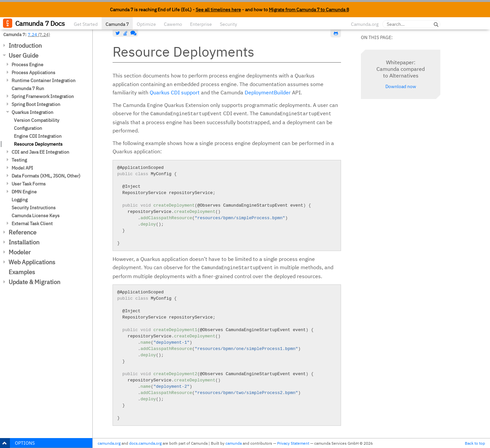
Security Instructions (34, 208)
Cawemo (173, 24)
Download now (401, 86)
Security (228, 24)
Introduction (25, 46)
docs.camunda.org (145, 443)
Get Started (86, 24)
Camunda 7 (117, 24)
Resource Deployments (38, 144)
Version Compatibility (37, 120)
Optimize (146, 24)
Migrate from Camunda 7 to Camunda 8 (309, 10)
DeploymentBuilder (268, 92)
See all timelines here (218, 10)
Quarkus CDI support (175, 92)
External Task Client (32, 224)
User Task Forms (29, 184)
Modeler (20, 252)
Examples (22, 272)
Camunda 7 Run (28, 88)
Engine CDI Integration (38, 136)
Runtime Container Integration (44, 80)
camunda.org (109, 443)
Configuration (28, 128)
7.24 (32, 34)
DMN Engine (24, 192)
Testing (19, 160)
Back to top (475, 443)
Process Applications (33, 73)
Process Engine (27, 65)
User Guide (24, 55)
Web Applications (32, 262)
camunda (234, 443)
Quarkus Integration (32, 112)
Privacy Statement (293, 443)
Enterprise (201, 24)
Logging (20, 200)
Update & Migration (34, 282)
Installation (24, 242)
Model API (22, 168)
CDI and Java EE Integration (40, 152)
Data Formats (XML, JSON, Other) (46, 176)
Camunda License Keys (36, 216)
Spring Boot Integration (36, 104)
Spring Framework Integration (43, 96)
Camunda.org (365, 24)
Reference (23, 232)
